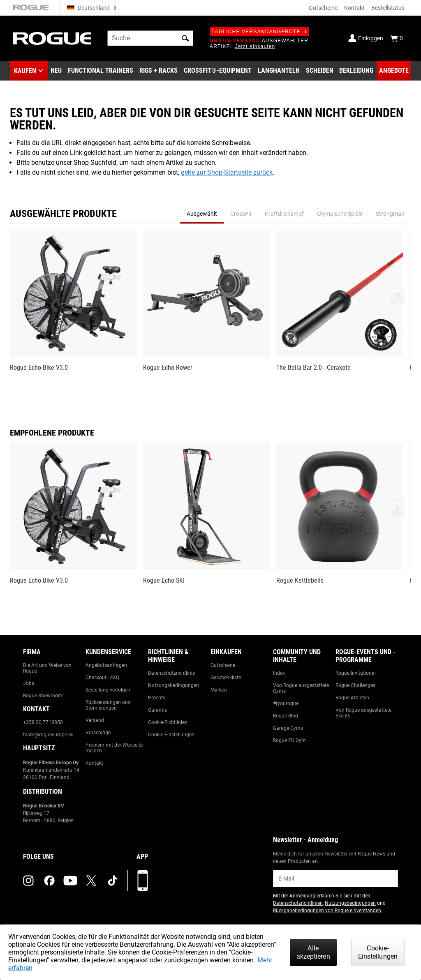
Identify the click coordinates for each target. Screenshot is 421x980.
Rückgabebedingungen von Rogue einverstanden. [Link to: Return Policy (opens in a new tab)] (328, 911)
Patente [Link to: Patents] (157, 698)
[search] (150, 38)
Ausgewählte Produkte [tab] (63, 214)
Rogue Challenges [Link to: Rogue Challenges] (355, 685)
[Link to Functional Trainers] (101, 71)
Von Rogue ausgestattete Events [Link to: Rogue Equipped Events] (363, 713)
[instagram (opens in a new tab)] (28, 881)
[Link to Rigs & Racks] (158, 71)
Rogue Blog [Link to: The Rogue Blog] (286, 716)
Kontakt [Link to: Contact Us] (94, 763)
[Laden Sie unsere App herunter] (143, 881)
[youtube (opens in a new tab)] (70, 881)
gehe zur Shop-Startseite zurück (227, 172)
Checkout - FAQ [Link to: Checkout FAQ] (102, 678)
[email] (335, 879)
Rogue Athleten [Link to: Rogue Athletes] (352, 698)
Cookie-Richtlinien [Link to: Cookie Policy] (168, 722)
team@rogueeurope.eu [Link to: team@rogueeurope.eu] (48, 735)
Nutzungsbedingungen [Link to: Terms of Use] (173, 685)
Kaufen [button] (25, 71)
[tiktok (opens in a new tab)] (113, 881)
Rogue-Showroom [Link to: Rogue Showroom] (43, 696)
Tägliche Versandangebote (259, 32)
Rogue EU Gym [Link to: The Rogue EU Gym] (289, 740)
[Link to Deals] (394, 71)
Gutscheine (323, 8)
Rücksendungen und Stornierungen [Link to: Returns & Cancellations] (108, 705)
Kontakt (354, 8)
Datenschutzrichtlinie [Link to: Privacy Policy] (171, 673)
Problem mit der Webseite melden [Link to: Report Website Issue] (114, 748)
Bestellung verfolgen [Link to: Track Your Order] (108, 690)
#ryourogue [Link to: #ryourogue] (286, 703)
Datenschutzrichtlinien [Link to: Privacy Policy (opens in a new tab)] (298, 903)
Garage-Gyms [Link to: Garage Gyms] (288, 728)
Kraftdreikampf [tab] (284, 214)
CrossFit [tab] (241, 214)
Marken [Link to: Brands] (219, 690)
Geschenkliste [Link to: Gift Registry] (226, 678)
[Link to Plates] (320, 71)
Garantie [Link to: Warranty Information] (157, 710)
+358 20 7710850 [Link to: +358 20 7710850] (43, 722)
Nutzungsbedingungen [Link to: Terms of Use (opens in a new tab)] (350, 903)
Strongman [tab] (390, 214)
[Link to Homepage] (52, 38)
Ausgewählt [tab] (202, 214)
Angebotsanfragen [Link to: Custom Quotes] (106, 665)
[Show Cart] (396, 38)
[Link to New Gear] (56, 71)
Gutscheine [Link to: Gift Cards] (223, 665)
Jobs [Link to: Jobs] (29, 683)
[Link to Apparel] (356, 71)
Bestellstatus (388, 8)
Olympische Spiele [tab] (340, 214)
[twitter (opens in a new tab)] (91, 881)
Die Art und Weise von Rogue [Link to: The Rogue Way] (47, 668)
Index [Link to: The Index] (279, 673)
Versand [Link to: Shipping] (95, 720)
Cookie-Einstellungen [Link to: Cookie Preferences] (171, 735)
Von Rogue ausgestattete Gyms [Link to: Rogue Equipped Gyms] (301, 688)
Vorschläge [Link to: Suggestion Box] (98, 733)
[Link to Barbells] (279, 71)
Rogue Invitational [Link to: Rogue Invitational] (356, 673)
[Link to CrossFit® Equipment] (218, 71)
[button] (185, 38)
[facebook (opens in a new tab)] (49, 881)
